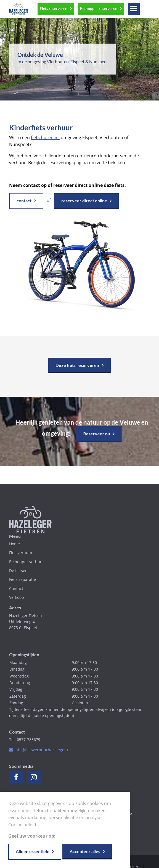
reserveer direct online (84, 201)
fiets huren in (45, 137)
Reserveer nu (95, 434)
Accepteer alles (85, 851)
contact (24, 201)
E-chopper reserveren (99, 8)
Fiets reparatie (22, 579)
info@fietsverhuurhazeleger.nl (43, 750)
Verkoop (17, 597)
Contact (16, 588)
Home (14, 544)
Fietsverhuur (21, 553)
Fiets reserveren (54, 8)
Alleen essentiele (33, 851)
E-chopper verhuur (27, 562)
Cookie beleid (22, 825)
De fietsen (18, 571)
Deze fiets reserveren (77, 365)
